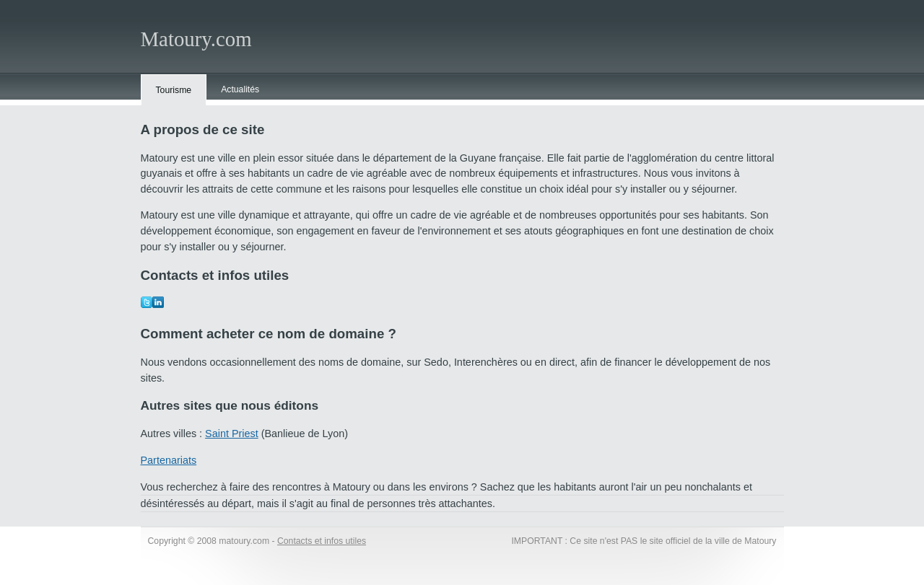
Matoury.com (196, 39)
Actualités (240, 89)
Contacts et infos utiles (322, 541)
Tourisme (174, 90)
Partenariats (169, 460)
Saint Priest (232, 434)
